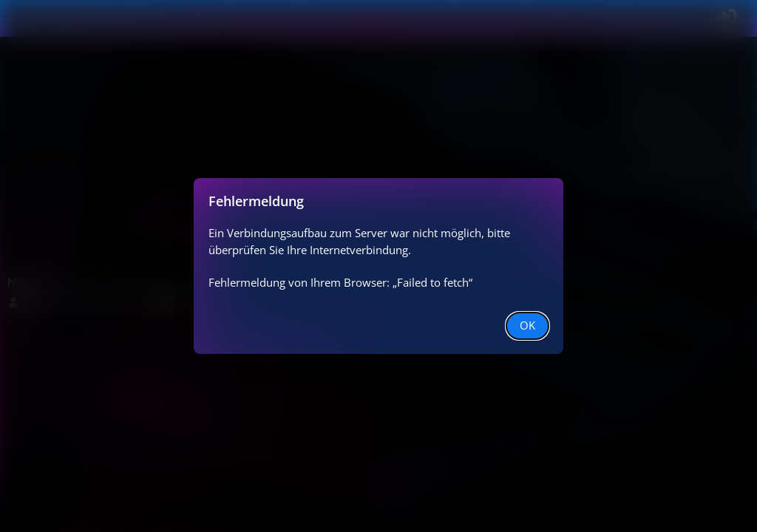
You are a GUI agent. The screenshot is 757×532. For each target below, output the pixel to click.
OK (527, 325)
